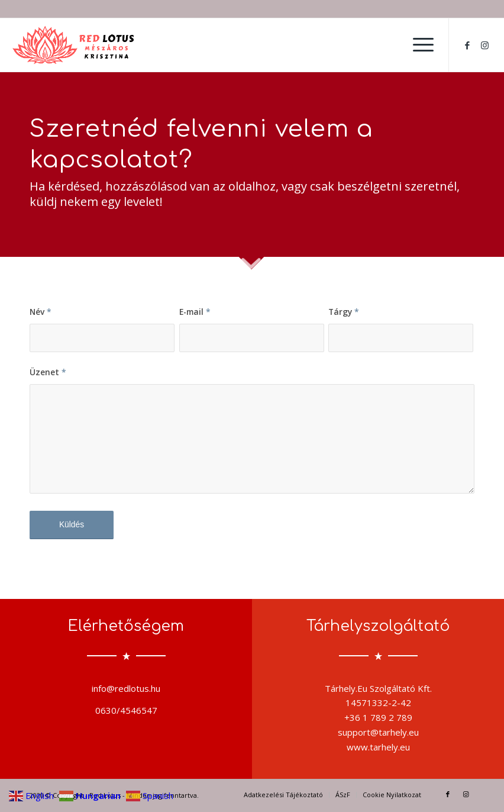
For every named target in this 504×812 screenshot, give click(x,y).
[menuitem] (417, 45)
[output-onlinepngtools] (74, 45)
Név (41, 312)
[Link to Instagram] (485, 45)
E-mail (195, 312)
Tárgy (344, 312)
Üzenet (48, 372)
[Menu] (417, 45)
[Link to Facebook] (467, 45)
